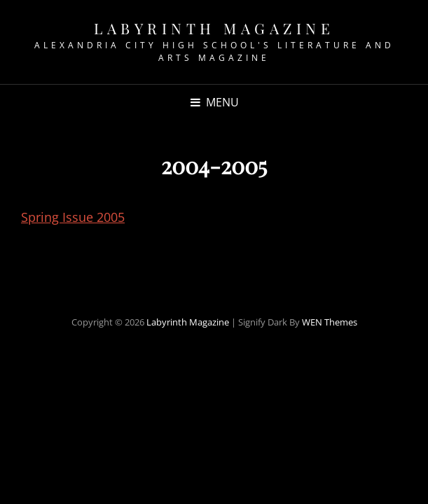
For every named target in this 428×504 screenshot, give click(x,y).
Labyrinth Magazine (214, 28)
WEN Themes (330, 322)
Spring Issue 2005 (73, 217)
